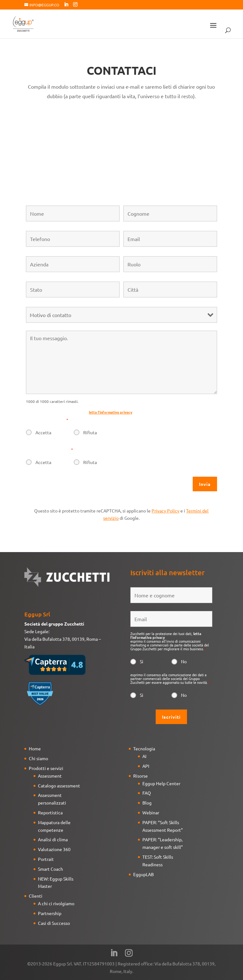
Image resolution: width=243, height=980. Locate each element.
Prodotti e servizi (46, 768)
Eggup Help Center (161, 783)
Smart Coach (50, 869)
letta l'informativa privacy (111, 412)
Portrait (46, 859)
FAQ (147, 793)
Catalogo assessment (59, 786)
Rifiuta (90, 432)
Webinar (151, 812)
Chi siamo (38, 758)
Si (142, 661)
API (146, 766)
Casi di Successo (54, 923)
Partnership (50, 913)
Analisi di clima (53, 839)
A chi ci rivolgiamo (56, 903)
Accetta (43, 432)
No (184, 661)
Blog (147, 803)
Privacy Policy (165, 511)
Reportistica (50, 812)
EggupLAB (143, 874)
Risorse (140, 776)
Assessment (50, 776)
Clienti (36, 896)
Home (35, 748)
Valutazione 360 (54, 849)
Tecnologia (144, 748)
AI (144, 756)
